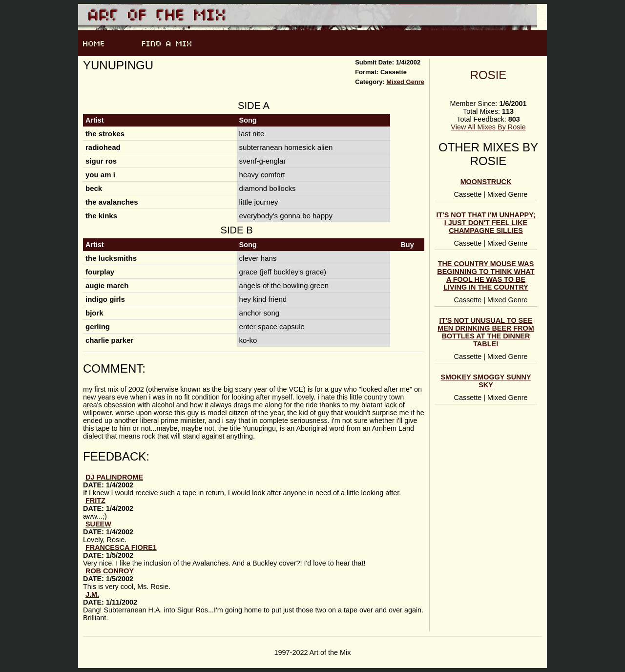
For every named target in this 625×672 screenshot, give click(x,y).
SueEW (98, 524)
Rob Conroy (110, 571)
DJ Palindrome (114, 477)
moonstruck (486, 182)
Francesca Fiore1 (121, 547)
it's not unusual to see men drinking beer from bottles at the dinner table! (486, 332)
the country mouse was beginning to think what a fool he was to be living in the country (486, 275)
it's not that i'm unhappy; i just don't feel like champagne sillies (486, 223)
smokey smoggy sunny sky (486, 381)
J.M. (92, 594)
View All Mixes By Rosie (488, 127)
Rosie (489, 75)
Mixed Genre (405, 82)
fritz (95, 501)
